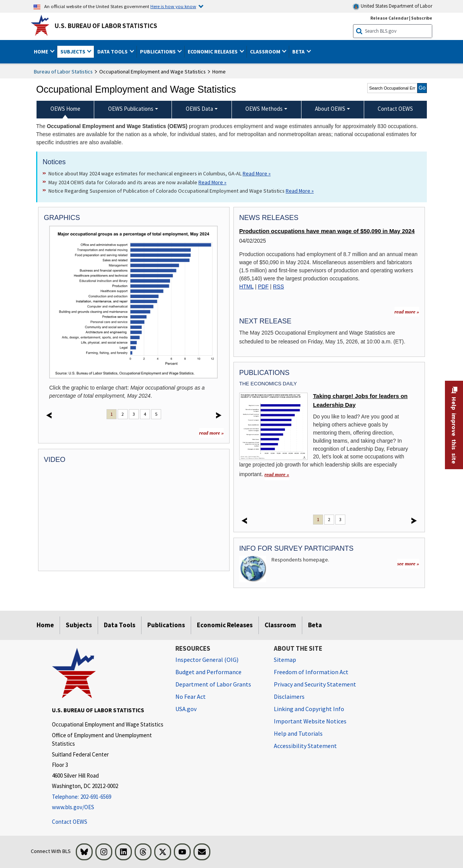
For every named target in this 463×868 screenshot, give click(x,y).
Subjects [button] (73, 52)
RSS (279, 287)
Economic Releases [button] (213, 52)
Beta (315, 625)
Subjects (79, 625)
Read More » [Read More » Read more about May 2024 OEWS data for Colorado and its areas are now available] (212, 182)
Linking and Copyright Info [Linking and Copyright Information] (309, 709)
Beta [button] (299, 52)
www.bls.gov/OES (73, 807)
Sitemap (285, 660)
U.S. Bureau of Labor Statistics (106, 26)
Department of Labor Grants (213, 684)
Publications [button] (158, 52)
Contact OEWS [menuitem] (395, 109)
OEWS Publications (131, 109)
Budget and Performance (208, 672)
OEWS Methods (264, 109)
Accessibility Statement (305, 746)
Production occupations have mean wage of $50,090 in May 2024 (327, 231)
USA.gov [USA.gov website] (186, 709)
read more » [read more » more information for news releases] (407, 312)
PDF (263, 287)
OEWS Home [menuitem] (65, 109)
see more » (408, 564)
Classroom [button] (266, 52)
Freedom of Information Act (311, 672)
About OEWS (330, 109)
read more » (212, 433)
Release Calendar (389, 18)
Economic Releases (225, 625)
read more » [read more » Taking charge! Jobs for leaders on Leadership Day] (277, 474)
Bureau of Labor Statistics (63, 72)
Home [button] (42, 52)
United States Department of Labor (392, 6)
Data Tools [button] (113, 52)
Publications (166, 625)
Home (45, 625)
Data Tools (120, 625)
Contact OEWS (70, 822)
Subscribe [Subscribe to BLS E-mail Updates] (422, 18)
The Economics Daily (268, 384)
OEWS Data (199, 109)
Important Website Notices (310, 721)
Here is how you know (173, 6)
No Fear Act (191, 696)
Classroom (280, 625)
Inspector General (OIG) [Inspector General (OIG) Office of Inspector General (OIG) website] (207, 660)
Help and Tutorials (298, 733)
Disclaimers (289, 696)
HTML (246, 287)
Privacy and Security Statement (315, 684)
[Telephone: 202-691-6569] (108, 797)
